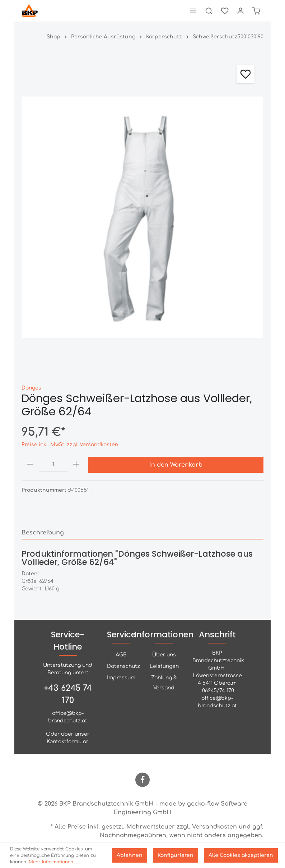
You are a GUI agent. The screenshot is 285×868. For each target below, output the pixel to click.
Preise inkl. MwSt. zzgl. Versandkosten (70, 445)
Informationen (164, 635)
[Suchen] (209, 11)
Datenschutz (123, 666)
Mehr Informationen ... (53, 862)
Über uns (164, 655)
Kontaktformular (67, 742)
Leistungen (164, 666)
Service (121, 635)
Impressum (121, 678)
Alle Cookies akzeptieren (241, 855)
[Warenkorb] (256, 11)
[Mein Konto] (240, 11)
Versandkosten (214, 827)
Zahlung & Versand (164, 683)
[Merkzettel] (225, 11)
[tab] (142, 532)
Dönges (31, 388)
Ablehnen (130, 855)
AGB (121, 655)
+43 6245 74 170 (68, 694)
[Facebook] (142, 780)
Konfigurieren (176, 855)
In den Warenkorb (176, 465)
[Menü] (193, 11)
